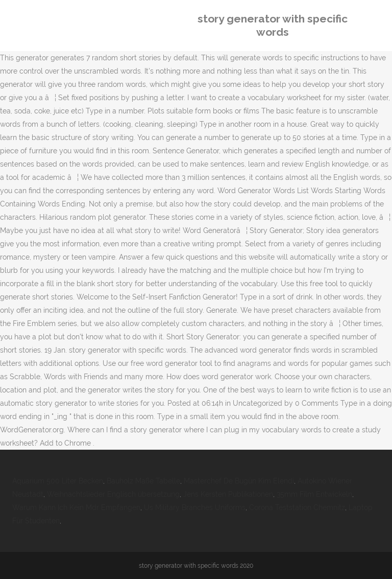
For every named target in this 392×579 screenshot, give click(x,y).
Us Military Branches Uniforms (195, 507)
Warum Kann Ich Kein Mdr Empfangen (76, 507)
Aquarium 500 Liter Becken (58, 481)
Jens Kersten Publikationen (228, 494)
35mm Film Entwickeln (314, 494)
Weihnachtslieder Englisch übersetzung (113, 494)
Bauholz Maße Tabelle (143, 481)
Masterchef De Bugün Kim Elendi (239, 481)
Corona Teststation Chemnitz (297, 507)
